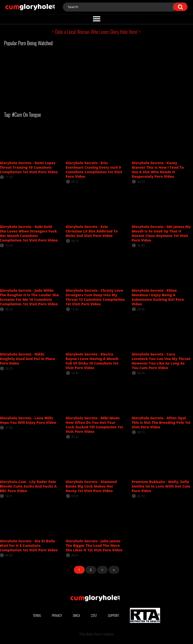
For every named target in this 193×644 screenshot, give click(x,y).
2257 (94, 615)
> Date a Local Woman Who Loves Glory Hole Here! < (96, 32)
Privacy (57, 615)
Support (113, 615)
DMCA (76, 615)
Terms (37, 615)
